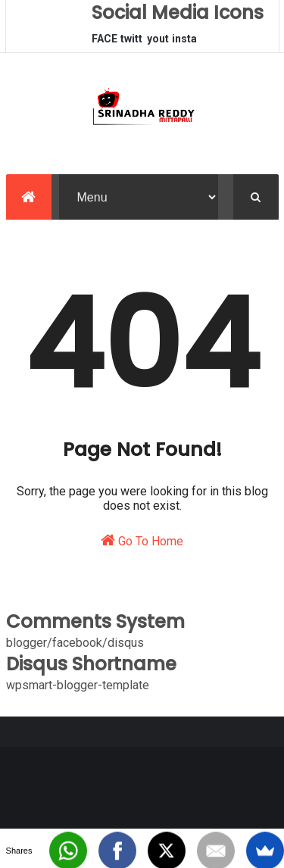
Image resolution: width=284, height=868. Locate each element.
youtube (158, 42)
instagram (184, 42)
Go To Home (142, 540)
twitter (131, 42)
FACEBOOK (105, 42)
